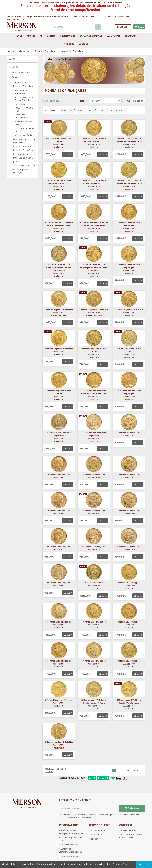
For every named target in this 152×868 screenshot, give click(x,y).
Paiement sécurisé (69, 835)
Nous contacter (98, 821)
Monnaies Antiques (22, 146)
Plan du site (12, 857)
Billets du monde (21, 154)
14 (128, 770)
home (19, 36)
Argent (15, 77)
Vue (128, 101)
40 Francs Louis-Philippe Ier (129, 583)
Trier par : (83, 101)
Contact (83, 44)
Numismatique (19, 82)
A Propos (69, 44)
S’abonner (132, 799)
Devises (16, 67)
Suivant (137, 770)
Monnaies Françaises (23, 86)
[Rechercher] (75, 27)
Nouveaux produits (70, 846)
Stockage (130, 36)
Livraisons (96, 829)
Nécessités (20, 104)
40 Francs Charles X (94, 583)
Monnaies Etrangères (23, 150)
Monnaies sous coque (23, 158)
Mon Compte (97, 825)
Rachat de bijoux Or (91, 36)
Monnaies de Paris (23, 135)
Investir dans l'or (129, 821)
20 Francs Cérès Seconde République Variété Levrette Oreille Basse (59, 267)
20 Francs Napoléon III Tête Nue (59, 309)
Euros (16, 162)
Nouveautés (113, 36)
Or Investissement (21, 72)
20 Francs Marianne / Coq (129, 433)
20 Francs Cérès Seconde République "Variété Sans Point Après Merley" (94, 267)
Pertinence (95, 101)
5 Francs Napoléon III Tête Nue (59, 700)
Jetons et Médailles (22, 166)
